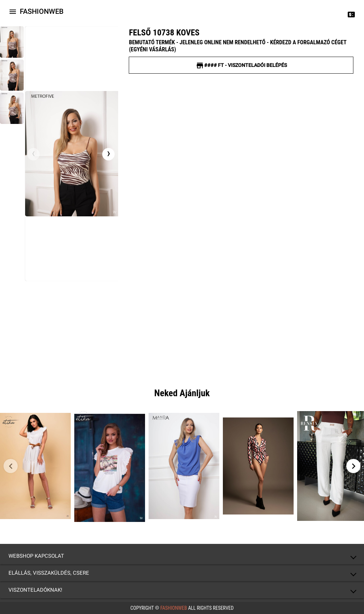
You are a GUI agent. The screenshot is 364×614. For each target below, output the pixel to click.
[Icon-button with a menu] (13, 11)
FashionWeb (174, 608)
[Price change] (351, 14)
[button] (182, 556)
